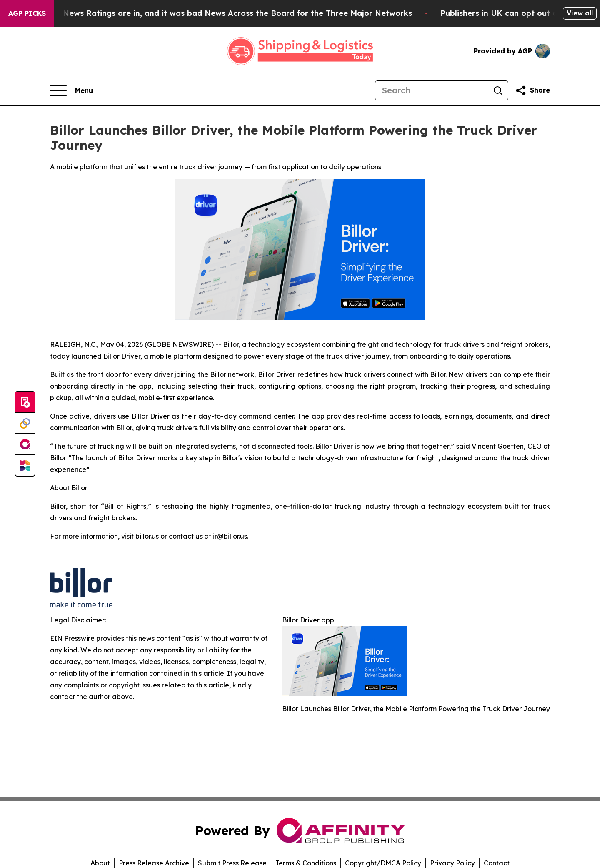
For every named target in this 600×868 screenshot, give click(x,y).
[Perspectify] (25, 424)
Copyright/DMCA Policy (383, 863)
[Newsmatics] (25, 465)
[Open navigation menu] (71, 90)
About (100, 863)
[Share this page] (532, 90)
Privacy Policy (452, 863)
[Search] (432, 90)
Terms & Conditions (306, 863)
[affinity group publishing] (25, 444)
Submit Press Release (232, 863)
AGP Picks (27, 13)
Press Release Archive (154, 863)
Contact (497, 863)
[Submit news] (25, 403)
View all (580, 13)
